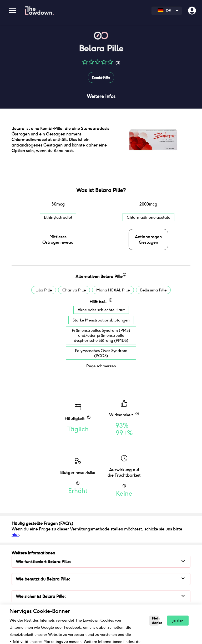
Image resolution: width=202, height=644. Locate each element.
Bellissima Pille (153, 290)
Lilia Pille (44, 290)
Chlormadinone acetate (148, 217)
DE (164, 11)
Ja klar (178, 621)
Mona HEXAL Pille (113, 290)
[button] (85, 64)
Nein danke (155, 621)
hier (15, 535)
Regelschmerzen (101, 366)
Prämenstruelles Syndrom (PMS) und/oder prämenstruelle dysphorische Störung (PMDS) (101, 335)
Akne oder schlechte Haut (101, 310)
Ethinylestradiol (58, 217)
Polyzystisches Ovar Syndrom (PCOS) (101, 353)
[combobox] (167, 11)
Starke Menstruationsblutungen (101, 320)
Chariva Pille (74, 290)
